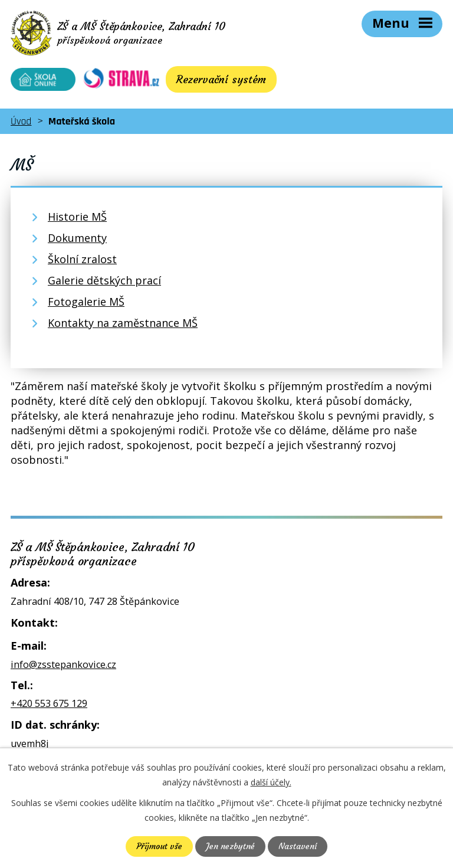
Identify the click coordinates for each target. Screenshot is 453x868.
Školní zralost (82, 259)
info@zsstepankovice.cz (63, 664)
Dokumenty (77, 238)
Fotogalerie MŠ (86, 302)
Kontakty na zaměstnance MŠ (123, 323)
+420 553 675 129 (49, 703)
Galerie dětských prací (104, 280)
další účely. (271, 782)
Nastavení (298, 846)
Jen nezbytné (230, 846)
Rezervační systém (221, 79)
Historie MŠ (77, 217)
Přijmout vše (159, 846)
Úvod (21, 121)
